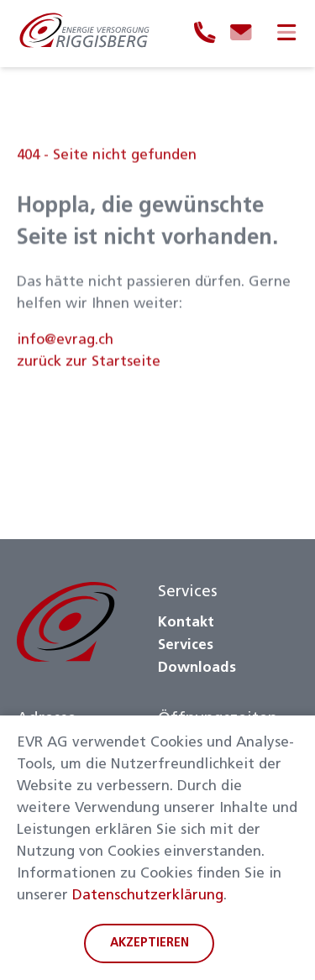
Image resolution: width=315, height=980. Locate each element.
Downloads (197, 668)
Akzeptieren (150, 943)
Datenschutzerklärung (148, 896)
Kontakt (186, 623)
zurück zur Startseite (89, 367)
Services (186, 645)
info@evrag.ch (65, 345)
